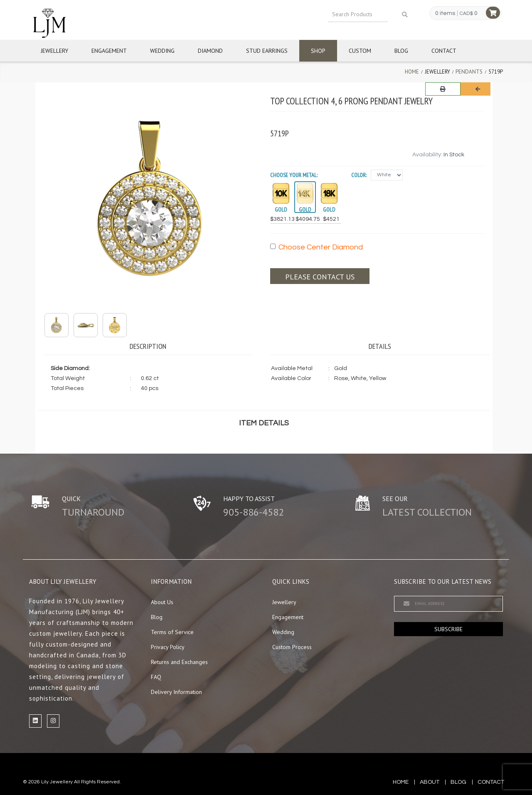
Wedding (162, 51)
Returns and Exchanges (179, 662)
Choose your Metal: (294, 175)
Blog (401, 51)
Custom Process (292, 647)
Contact (444, 51)
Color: (359, 175)
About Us (162, 602)
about (430, 782)
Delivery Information (176, 692)
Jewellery (54, 51)
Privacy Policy (168, 647)
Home (412, 72)
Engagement (109, 51)
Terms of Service (172, 632)
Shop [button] (318, 51)
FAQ (156, 677)
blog (458, 782)
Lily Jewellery (57, 782)
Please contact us (320, 277)
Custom (360, 51)
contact (491, 782)
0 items (445, 13)
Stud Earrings (267, 51)
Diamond (210, 51)
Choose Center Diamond (316, 247)
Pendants (469, 72)
